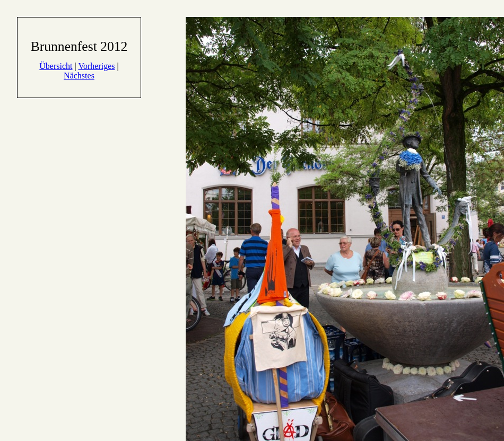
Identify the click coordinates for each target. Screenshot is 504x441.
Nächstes (79, 76)
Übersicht (56, 66)
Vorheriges (96, 66)
